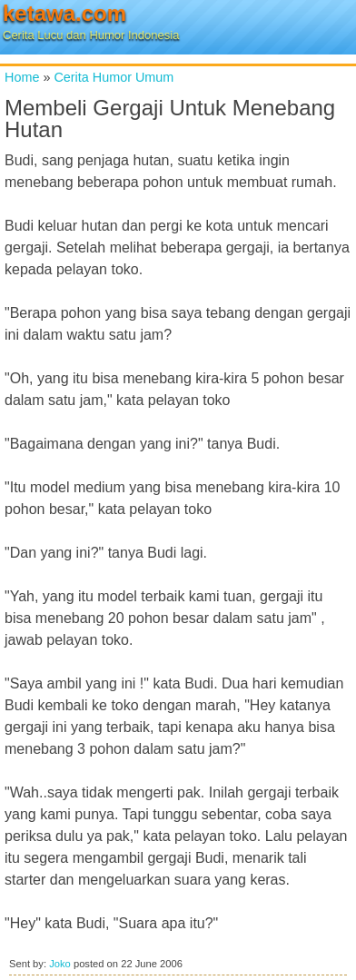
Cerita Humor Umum (114, 77)
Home (22, 77)
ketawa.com (64, 13)
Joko (60, 964)
